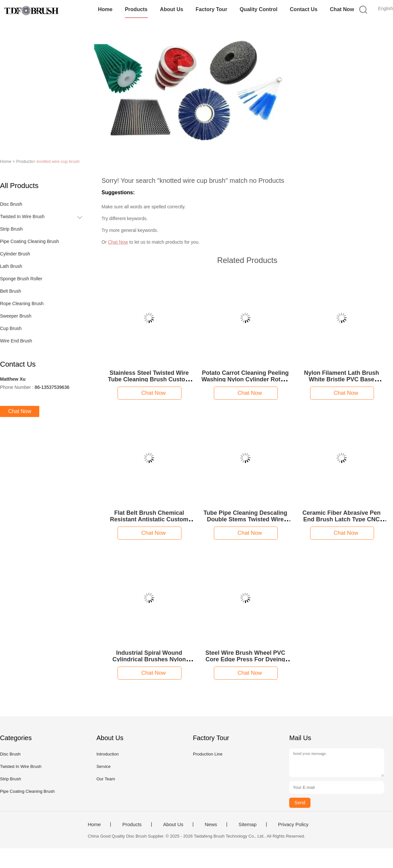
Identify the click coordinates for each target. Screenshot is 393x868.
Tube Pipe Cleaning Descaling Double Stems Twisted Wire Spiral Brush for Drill (245, 519)
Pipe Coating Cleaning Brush (29, 241)
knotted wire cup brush (58, 161)
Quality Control (259, 9)
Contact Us (304, 9)
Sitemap (247, 825)
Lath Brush (11, 266)
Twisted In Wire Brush (22, 217)
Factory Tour (211, 9)
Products (136, 9)
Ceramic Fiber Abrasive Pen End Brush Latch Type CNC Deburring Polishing (342, 519)
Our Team (106, 779)
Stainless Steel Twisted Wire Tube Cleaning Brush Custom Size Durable (149, 379)
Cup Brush (11, 328)
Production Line (208, 754)
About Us (171, 9)
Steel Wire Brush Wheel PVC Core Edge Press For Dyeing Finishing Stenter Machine (245, 659)
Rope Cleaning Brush (22, 304)
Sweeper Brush (16, 316)
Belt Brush (11, 291)
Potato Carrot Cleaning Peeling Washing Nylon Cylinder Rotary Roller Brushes (245, 379)
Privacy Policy (293, 825)
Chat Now (342, 9)
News (211, 825)
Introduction (107, 754)
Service (103, 766)
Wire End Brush (16, 341)
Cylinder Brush (15, 254)
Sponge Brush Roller (21, 279)
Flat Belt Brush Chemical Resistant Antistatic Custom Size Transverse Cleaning (149, 519)
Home (105, 9)
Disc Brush (11, 204)
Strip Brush (11, 229)
